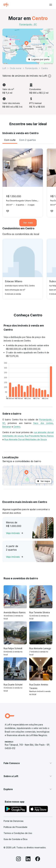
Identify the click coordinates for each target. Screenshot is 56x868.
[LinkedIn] (28, 859)
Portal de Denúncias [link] (14, 821)
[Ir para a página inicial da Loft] (7, 5)
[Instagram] (19, 859)
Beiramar (7, 427)
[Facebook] (38, 859)
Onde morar (16, 68)
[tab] (10, 140)
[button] (28, 46)
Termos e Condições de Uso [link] (18, 833)
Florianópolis (31, 68)
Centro (17, 427)
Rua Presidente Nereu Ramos (39, 436)
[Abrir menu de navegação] (51, 5)
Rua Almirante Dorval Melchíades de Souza (26, 439)
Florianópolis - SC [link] (28, 24)
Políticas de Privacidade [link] (15, 827)
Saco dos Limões (43, 423)
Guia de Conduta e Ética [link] (15, 839)
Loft (4, 68)
